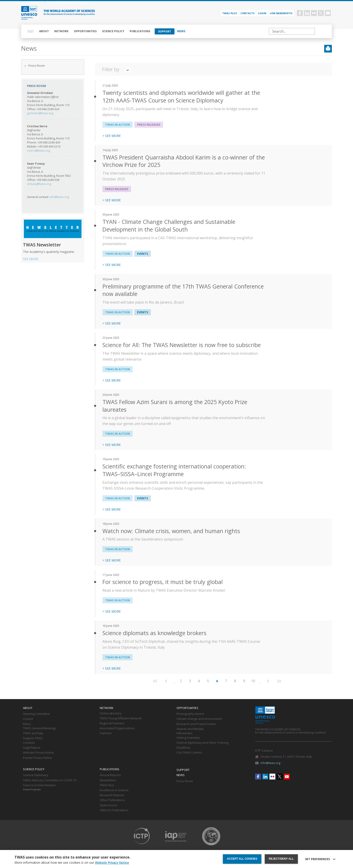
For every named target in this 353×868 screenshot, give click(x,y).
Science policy (113, 31)
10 (254, 682)
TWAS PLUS (230, 13)
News (181, 31)
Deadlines (183, 748)
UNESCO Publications (114, 810)
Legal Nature (32, 748)
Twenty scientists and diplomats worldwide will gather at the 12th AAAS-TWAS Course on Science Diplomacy (181, 97)
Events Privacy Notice (37, 758)
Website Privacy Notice (38, 753)
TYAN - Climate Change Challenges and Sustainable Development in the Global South (169, 226)
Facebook (300, 13)
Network (61, 31)
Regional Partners (112, 723)
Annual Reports (110, 775)
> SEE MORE (112, 136)
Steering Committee (36, 714)
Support (165, 31)
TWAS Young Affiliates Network (121, 718)
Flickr (314, 13)
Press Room (37, 66)
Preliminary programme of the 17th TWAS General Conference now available (183, 290)
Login (262, 13)
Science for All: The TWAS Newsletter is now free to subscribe (182, 345)
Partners (106, 733)
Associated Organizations (117, 728)
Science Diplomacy (36, 775)
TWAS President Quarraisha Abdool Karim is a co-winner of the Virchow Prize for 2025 (184, 161)
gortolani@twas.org (40, 113)
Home (31, 31)
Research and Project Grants (196, 724)
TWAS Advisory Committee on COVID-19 (50, 780)
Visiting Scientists (188, 738)
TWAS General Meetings (40, 728)
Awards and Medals (190, 729)
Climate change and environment (199, 719)
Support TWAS (33, 738)
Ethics (27, 724)
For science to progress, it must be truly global (163, 582)
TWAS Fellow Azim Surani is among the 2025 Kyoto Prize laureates (175, 406)
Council (28, 719)
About (44, 31)
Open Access (109, 805)
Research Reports (112, 795)
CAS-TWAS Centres (189, 753)
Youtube (328, 13)
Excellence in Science (114, 790)
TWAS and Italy (33, 733)
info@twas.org (59, 197)
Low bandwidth (281, 13)
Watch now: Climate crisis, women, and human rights (171, 531)
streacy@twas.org (39, 184)
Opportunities (85, 31)
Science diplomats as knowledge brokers (154, 633)
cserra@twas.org (38, 151)
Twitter (321, 13)
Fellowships (184, 733)
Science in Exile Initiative (39, 785)
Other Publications (112, 800)
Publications (140, 31)
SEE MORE (31, 259)
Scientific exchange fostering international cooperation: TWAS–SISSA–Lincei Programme (174, 470)
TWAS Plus (107, 785)
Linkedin (307, 13)
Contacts (248, 13)
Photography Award (190, 714)
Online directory (111, 713)
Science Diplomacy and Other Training (202, 743)
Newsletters (108, 780)
